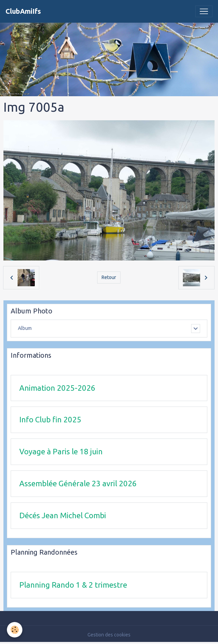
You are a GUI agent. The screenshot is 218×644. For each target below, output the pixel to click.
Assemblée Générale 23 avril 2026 (78, 483)
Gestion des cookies (109, 635)
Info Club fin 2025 (50, 419)
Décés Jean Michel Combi (63, 515)
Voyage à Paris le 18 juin (61, 451)
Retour (109, 277)
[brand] (23, 11)
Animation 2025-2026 (57, 388)
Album (25, 328)
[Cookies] (15, 630)
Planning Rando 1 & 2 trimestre (73, 585)
